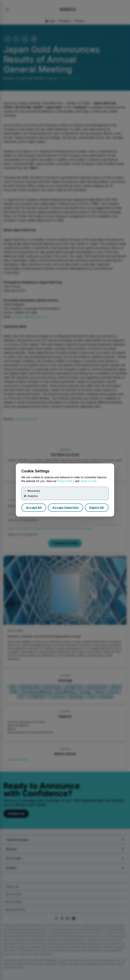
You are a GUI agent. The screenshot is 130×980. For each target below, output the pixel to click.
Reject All (97, 508)
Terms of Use (88, 481)
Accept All (34, 508)
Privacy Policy (66, 481)
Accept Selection (66, 508)
